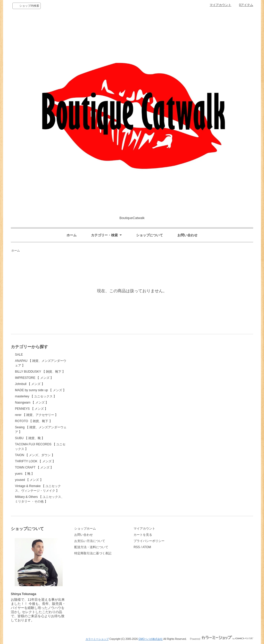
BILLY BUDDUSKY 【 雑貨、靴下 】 (40, 372)
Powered (222, 639)
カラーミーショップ (97, 639)
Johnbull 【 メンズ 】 (30, 384)
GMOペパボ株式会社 (151, 639)
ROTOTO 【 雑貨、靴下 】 (34, 421)
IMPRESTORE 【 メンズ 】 (34, 378)
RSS (137, 547)
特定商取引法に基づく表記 (93, 553)
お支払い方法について (90, 541)
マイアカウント (220, 5)
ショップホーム (85, 529)
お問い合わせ (187, 235)
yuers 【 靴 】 (25, 474)
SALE (19, 355)
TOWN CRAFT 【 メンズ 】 (34, 467)
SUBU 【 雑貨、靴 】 (30, 438)
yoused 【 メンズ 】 (29, 480)
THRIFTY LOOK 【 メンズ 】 (35, 461)
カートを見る (143, 535)
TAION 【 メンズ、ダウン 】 (35, 455)
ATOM (147, 547)
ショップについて (150, 235)
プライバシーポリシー (149, 541)
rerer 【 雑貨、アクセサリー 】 (36, 415)
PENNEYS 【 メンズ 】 (31, 409)
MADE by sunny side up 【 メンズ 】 (40, 390)
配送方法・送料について (91, 547)
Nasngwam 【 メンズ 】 (32, 403)
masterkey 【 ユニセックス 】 (36, 396)
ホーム (72, 235)
